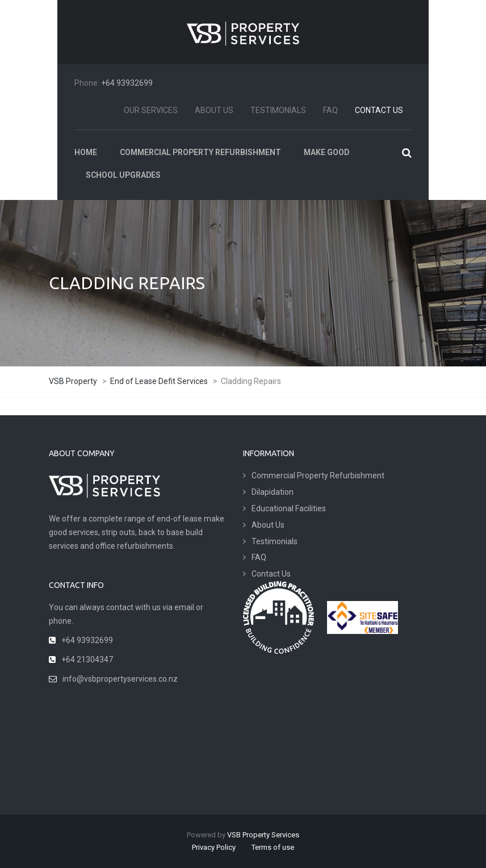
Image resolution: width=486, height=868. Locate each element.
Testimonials (278, 110)
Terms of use (273, 847)
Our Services (151, 110)
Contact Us (379, 110)
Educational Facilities (289, 508)
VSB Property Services (263, 835)
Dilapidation (273, 492)
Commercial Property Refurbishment (318, 475)
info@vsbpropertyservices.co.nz (120, 679)
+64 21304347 (87, 660)
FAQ (330, 110)
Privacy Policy (214, 847)
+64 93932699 (127, 83)
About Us (214, 110)
